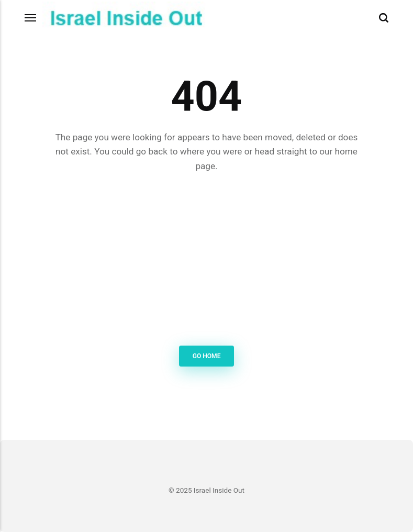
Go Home (207, 356)
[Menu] (31, 18)
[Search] (384, 18)
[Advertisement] (207, 261)
